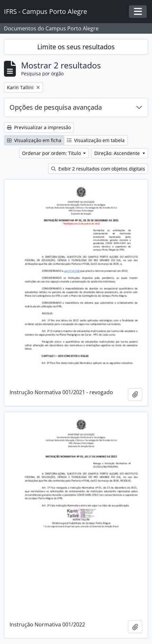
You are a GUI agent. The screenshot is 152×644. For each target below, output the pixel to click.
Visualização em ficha (34, 140)
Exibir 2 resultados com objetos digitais (98, 169)
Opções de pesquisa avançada (56, 107)
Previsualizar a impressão (39, 127)
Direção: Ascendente (118, 153)
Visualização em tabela (96, 140)
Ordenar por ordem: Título (52, 153)
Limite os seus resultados (76, 47)
